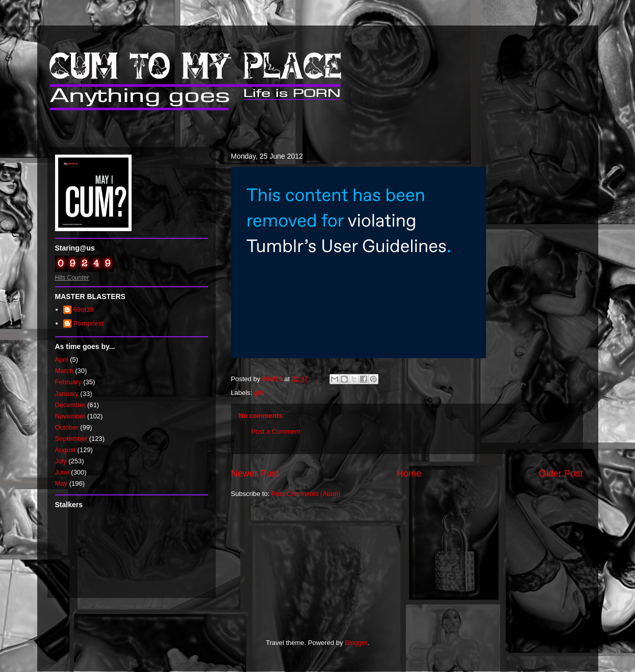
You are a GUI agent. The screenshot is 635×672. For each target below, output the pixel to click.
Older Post (561, 474)
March (64, 371)
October (67, 427)
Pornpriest (88, 323)
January (67, 394)
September (71, 439)
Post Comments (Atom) (306, 494)
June (62, 472)
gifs (259, 393)
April (62, 359)
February (68, 382)
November (70, 416)
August (65, 450)
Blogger (356, 643)
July (61, 461)
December (70, 405)
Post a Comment (276, 431)
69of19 (84, 309)
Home (409, 474)
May (61, 483)
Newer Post (255, 474)
